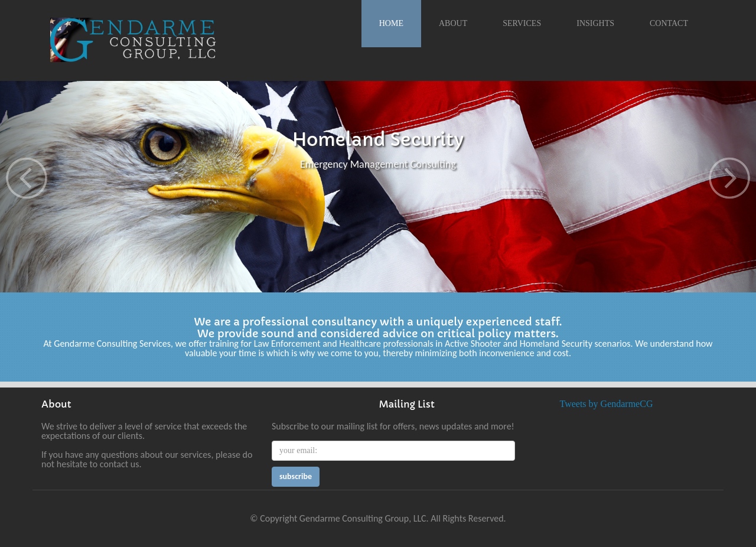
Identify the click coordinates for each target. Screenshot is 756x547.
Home (391, 23)
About (453, 23)
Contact (669, 23)
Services (522, 23)
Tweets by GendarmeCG (607, 404)
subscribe (296, 476)
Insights (595, 23)
